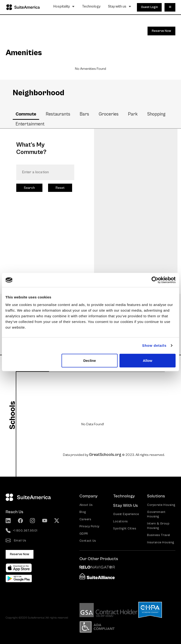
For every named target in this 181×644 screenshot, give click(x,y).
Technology (91, 6)
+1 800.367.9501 (22, 531)
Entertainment (30, 124)
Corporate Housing (161, 505)
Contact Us (88, 541)
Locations (120, 522)
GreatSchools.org (105, 455)
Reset (60, 188)
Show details (154, 345)
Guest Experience (126, 514)
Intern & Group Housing (158, 526)
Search (29, 188)
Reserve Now (161, 31)
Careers (85, 519)
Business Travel (159, 535)
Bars (84, 114)
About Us (86, 505)
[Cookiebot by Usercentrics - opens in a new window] (155, 280)
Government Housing (156, 514)
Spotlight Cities (125, 529)
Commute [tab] (26, 114)
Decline (89, 360)
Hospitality (64, 6)
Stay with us (120, 6)
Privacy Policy (89, 526)
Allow (148, 360)
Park (133, 114)
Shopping (156, 114)
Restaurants (58, 114)
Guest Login (149, 7)
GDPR (84, 534)
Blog (83, 512)
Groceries (109, 114)
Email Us (16, 541)
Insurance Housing (161, 543)
